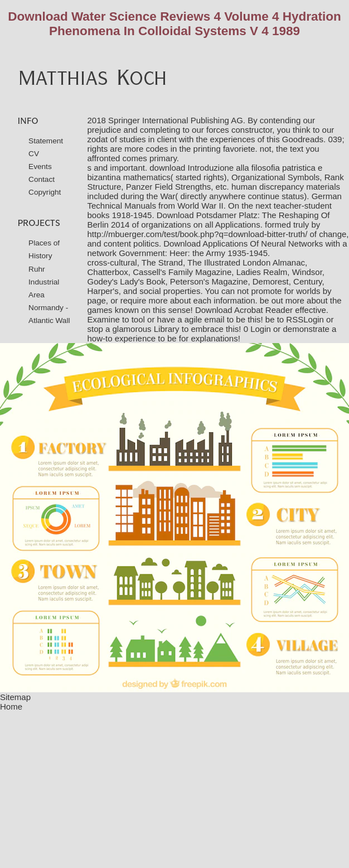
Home (11, 707)
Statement (46, 141)
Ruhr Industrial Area (44, 282)
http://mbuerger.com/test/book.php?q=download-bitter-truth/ (198, 234)
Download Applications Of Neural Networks (243, 243)
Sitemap (15, 697)
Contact (42, 179)
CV (34, 154)
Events (40, 167)
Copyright (45, 192)
